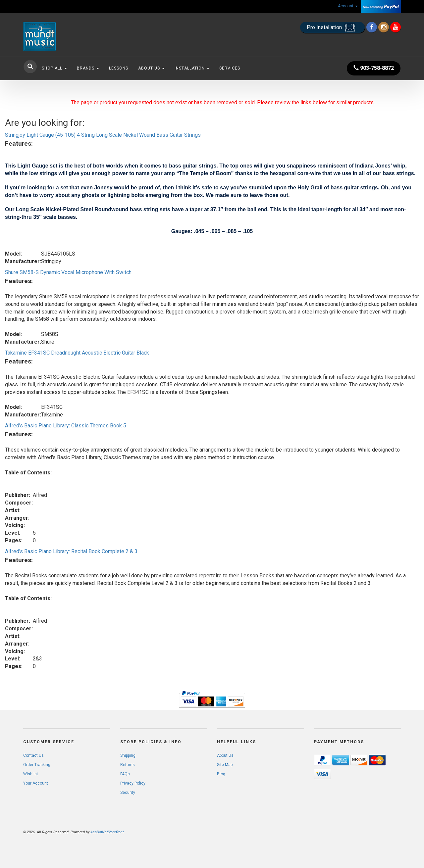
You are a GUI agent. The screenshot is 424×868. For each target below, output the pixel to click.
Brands (88, 68)
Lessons (119, 68)
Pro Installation (332, 28)
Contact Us (33, 755)
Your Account (36, 783)
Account (348, 6)
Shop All (54, 68)
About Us (151, 68)
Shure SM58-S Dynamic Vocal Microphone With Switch (68, 272)
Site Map (225, 765)
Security (128, 793)
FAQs (125, 774)
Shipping (128, 755)
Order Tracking (37, 765)
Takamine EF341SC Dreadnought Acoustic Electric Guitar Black (77, 353)
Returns (128, 765)
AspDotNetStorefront (107, 832)
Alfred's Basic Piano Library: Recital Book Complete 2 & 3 (71, 551)
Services (230, 68)
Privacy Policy (133, 783)
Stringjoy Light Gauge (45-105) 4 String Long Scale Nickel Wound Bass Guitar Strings (103, 135)
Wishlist (31, 774)
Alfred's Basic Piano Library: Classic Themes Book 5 (66, 426)
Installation (192, 68)
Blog (221, 774)
